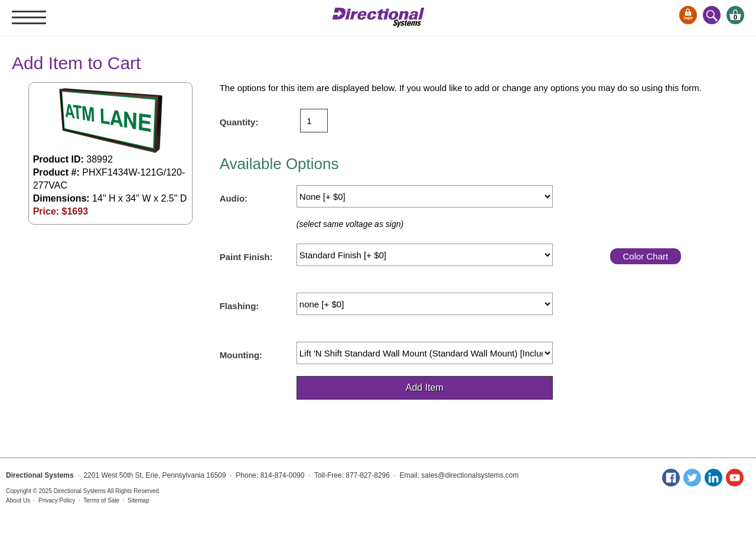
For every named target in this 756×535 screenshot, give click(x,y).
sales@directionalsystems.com (470, 475)
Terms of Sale (101, 500)
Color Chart (645, 256)
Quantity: (239, 122)
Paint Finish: (246, 257)
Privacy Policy (57, 500)
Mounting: (241, 355)
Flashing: (239, 306)
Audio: (234, 198)
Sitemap (139, 500)
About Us (18, 500)
